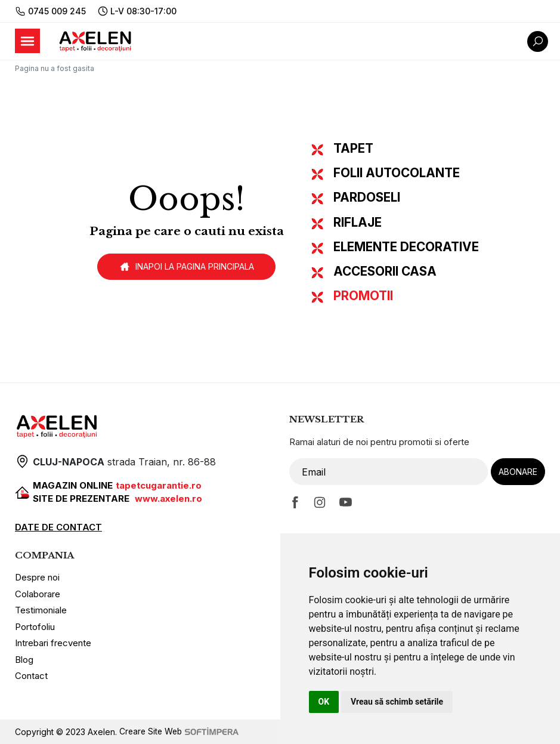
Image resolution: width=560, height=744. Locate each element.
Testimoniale (41, 610)
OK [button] (324, 702)
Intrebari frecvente (53, 643)
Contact (31, 676)
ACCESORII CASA (385, 271)
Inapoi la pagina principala (186, 267)
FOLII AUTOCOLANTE (397, 173)
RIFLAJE (358, 222)
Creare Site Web (180, 732)
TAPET (353, 148)
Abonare (518, 472)
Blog (24, 660)
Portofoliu (35, 627)
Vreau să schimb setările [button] (397, 702)
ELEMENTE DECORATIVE (406, 247)
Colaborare (38, 594)
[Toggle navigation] (27, 41)
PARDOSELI (367, 197)
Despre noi (37, 577)
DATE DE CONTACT (58, 527)
